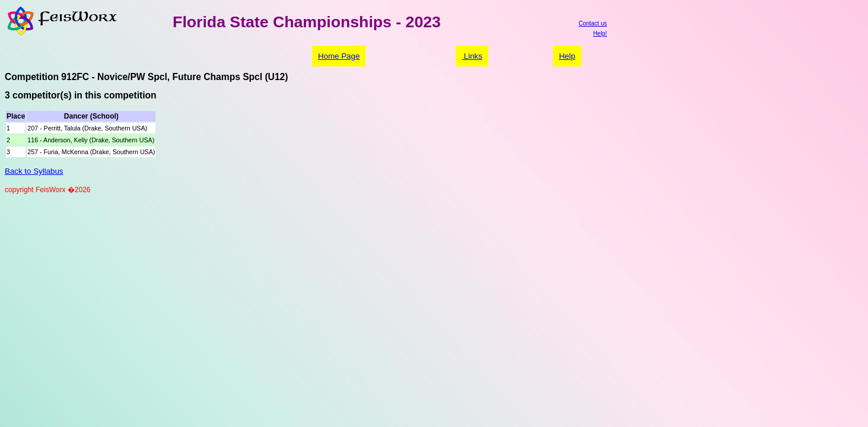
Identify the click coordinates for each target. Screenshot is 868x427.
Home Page (339, 56)
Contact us (593, 23)
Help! (600, 34)
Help (567, 56)
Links (472, 56)
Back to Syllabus (34, 171)
